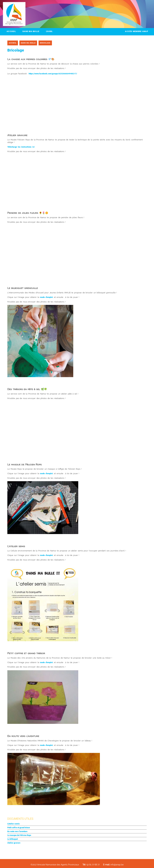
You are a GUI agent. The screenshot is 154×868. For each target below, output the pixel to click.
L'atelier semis (14, 824)
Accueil (11, 31)
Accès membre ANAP (137, 31)
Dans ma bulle (31, 31)
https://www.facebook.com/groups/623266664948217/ (53, 74)
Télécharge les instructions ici (21, 147)
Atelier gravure (14, 843)
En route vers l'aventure (17, 831)
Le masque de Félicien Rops (19, 835)
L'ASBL (49, 31)
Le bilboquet (13, 839)
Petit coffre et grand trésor (19, 828)
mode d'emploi (46, 297)
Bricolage (45, 43)
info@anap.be (113, 865)
